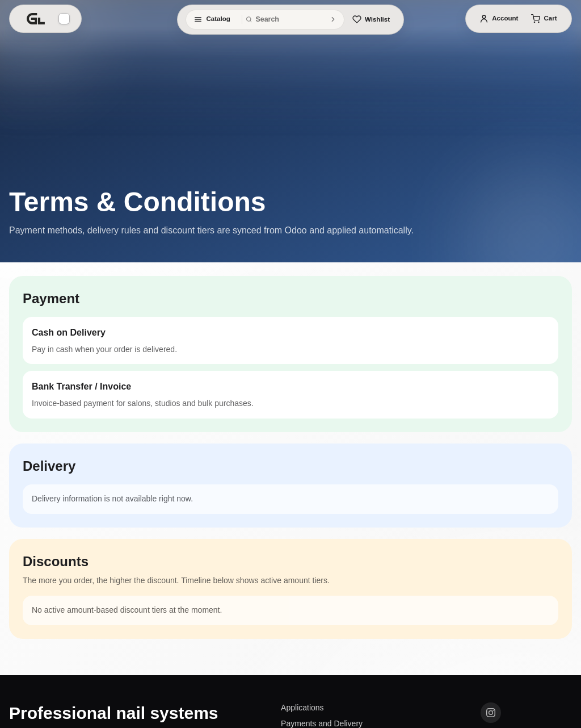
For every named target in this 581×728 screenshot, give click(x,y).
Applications (302, 708)
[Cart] (544, 19)
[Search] (333, 19)
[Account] (499, 19)
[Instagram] (491, 713)
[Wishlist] (371, 19)
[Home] (36, 19)
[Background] (64, 19)
